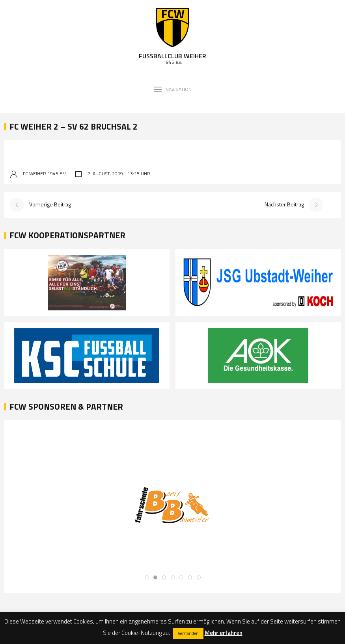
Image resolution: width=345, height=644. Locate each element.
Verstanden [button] (188, 633)
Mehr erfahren (224, 633)
